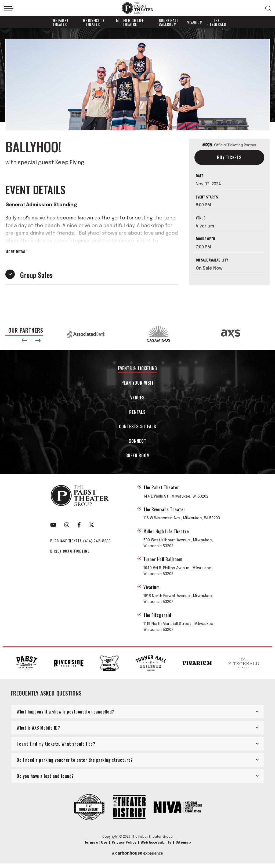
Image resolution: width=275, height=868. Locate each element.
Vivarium (195, 22)
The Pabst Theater (60, 22)
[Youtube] (53, 525)
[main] (137, 173)
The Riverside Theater (93, 22)
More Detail (16, 252)
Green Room (138, 456)
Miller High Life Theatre (130, 22)
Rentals (137, 412)
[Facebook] (79, 525)
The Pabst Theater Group (137, 8)
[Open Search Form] (268, 8)
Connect (137, 441)
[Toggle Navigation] (9, 8)
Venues (137, 398)
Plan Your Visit (138, 383)
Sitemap (183, 843)
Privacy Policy (124, 843)
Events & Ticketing (137, 369)
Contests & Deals (138, 427)
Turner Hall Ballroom (168, 22)
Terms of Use (96, 843)
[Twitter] (92, 525)
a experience (137, 853)
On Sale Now (209, 268)
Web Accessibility (156, 843)
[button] (24, 340)
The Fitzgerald (216, 22)
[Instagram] (67, 525)
